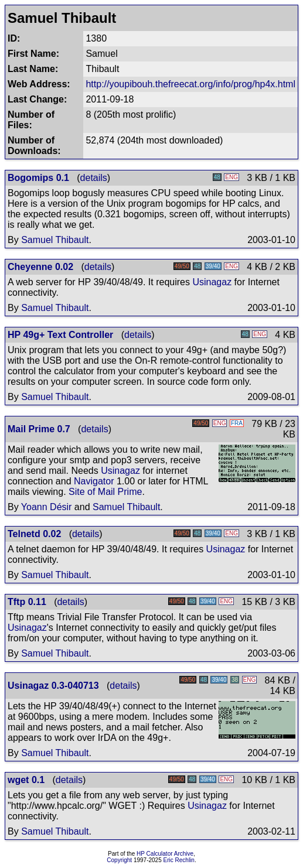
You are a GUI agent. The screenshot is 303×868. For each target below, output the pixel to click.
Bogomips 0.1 (38, 178)
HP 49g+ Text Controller (60, 335)
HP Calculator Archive (165, 854)
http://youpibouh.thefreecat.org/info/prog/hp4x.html (190, 84)
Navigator (94, 481)
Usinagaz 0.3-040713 (53, 686)
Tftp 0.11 (27, 602)
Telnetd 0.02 (34, 534)
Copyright (119, 860)
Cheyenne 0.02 (40, 267)
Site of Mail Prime (105, 492)
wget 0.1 (26, 780)
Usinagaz (212, 282)
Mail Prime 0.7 (39, 429)
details (94, 178)
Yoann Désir (47, 507)
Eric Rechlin (179, 860)
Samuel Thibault (55, 240)
